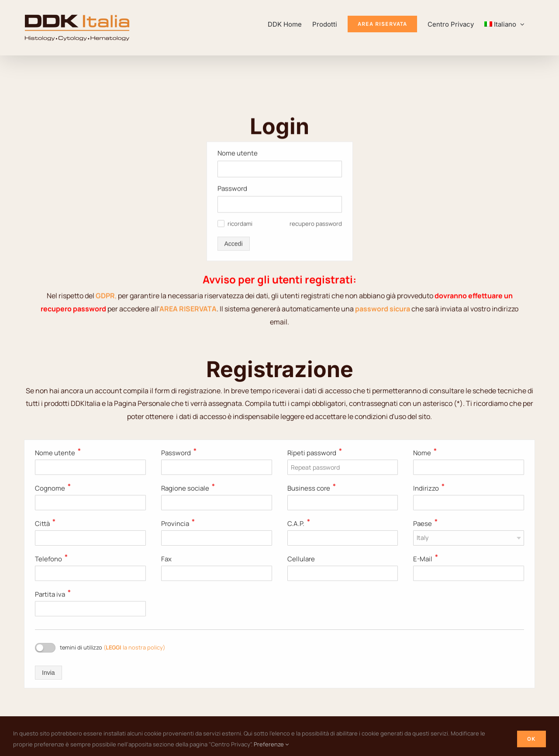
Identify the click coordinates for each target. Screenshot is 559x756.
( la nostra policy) (134, 647)
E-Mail (426, 559)
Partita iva (53, 594)
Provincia (178, 524)
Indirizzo (429, 488)
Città (45, 524)
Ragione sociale (188, 488)
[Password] (280, 73)
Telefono (51, 559)
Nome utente (58, 453)
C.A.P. (299, 524)
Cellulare (301, 559)
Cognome (53, 488)
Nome (425, 453)
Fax (166, 559)
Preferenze (271, 744)
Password (232, 57)
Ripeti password (315, 453)
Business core (312, 488)
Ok (531, 739)
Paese (425, 524)
